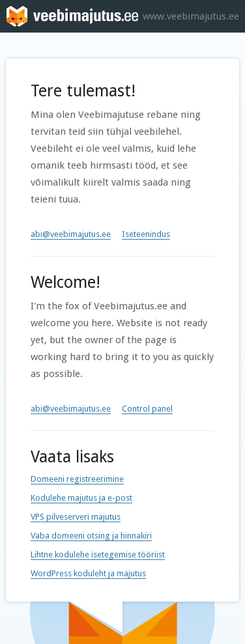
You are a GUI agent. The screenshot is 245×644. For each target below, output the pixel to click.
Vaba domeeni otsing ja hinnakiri (91, 536)
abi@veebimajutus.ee (71, 234)
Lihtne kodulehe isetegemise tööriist (98, 554)
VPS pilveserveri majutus (76, 517)
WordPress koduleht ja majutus (88, 573)
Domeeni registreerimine (77, 479)
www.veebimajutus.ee (191, 16)
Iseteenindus (146, 234)
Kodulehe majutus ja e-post (81, 498)
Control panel (147, 409)
